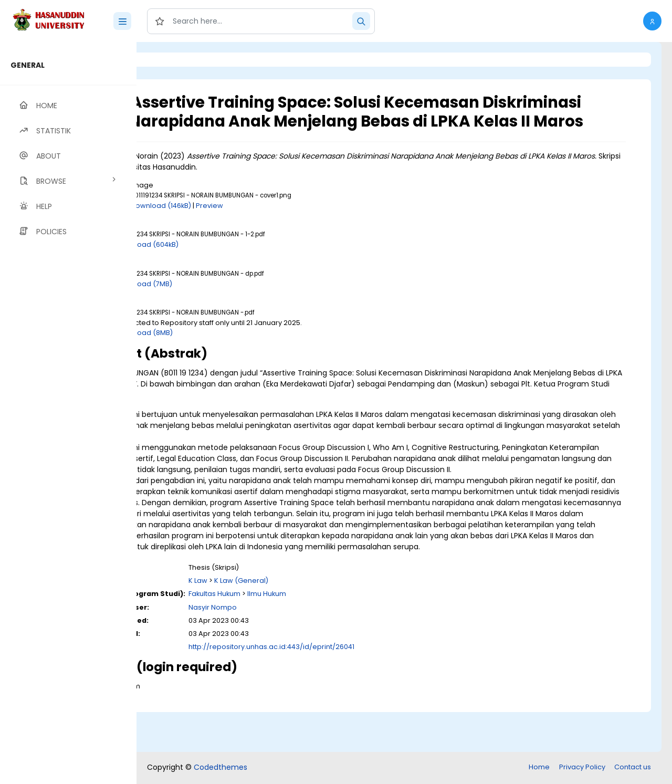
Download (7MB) (230, 302)
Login (181, 60)
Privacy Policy (582, 768)
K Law (284, 621)
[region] (68, 413)
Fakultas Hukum (301, 635)
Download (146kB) (247, 224)
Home (539, 768)
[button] (652, 21)
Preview (296, 224)
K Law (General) (327, 621)
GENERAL (28, 65)
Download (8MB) (230, 352)
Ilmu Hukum (353, 635)
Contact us (633, 768)
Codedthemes (220, 768)
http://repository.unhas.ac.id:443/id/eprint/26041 (358, 687)
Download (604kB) (233, 263)
